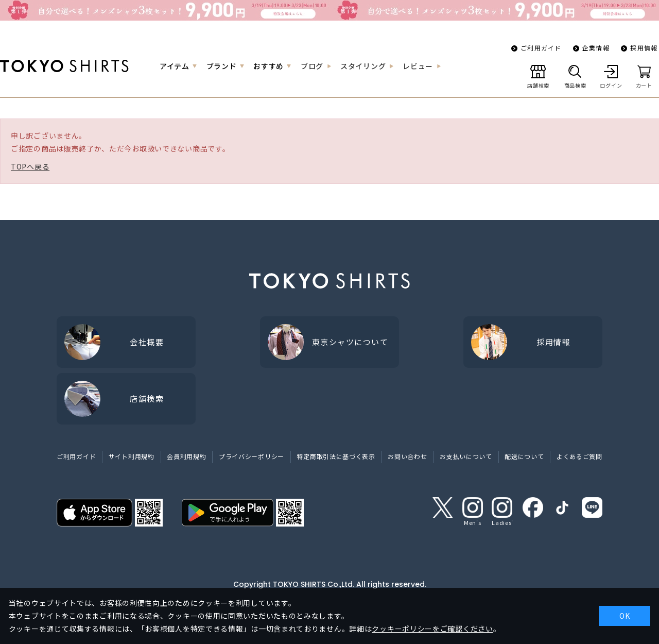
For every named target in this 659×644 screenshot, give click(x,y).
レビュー (418, 66)
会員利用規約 (186, 456)
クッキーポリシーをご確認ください (432, 629)
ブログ (312, 66)
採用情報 (644, 48)
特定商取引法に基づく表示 (336, 456)
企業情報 (596, 48)
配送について (524, 456)
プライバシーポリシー (252, 456)
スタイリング (363, 66)
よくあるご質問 (579, 456)
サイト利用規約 (132, 456)
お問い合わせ (407, 456)
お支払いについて (466, 456)
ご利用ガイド (541, 48)
